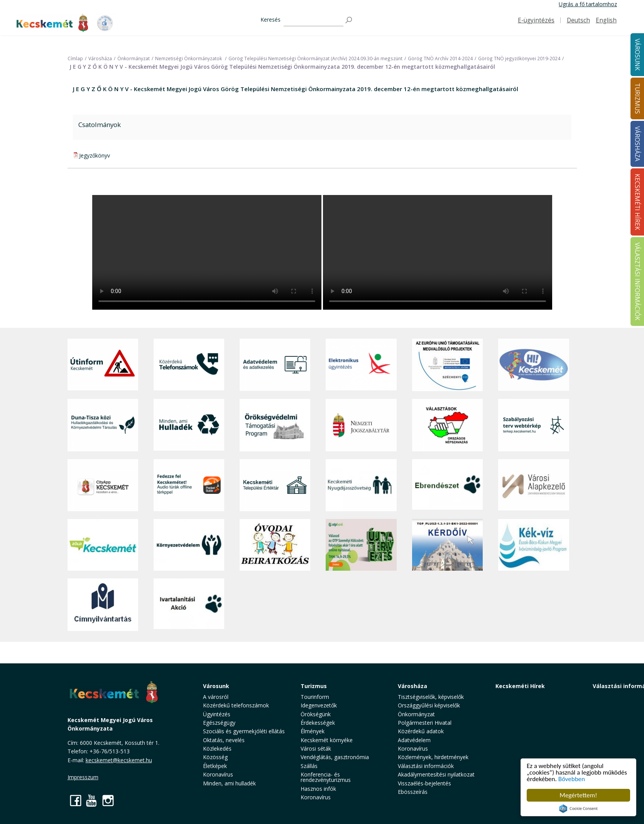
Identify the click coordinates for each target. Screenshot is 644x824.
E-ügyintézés (536, 20)
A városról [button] (216, 697)
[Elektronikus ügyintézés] (361, 365)
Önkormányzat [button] (416, 714)
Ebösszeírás (413, 792)
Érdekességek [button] (318, 723)
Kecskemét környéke (327, 740)
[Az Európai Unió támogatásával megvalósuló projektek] (447, 365)
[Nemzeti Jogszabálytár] (361, 425)
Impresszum (83, 777)
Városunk (216, 686)
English (606, 20)
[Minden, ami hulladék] (189, 425)
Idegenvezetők (319, 705)
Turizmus (314, 686)
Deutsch (578, 20)
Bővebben (572, 779)
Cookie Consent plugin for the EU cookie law (578, 809)
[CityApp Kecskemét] (103, 485)
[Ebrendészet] (447, 485)
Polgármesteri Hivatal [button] (425, 723)
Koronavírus (218, 774)
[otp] (361, 545)
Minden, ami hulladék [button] (229, 783)
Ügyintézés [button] (217, 714)
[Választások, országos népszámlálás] (447, 425)
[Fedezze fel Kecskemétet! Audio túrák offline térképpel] (189, 485)
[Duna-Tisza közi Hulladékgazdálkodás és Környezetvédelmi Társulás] (103, 425)
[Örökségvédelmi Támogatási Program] (275, 425)
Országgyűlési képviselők (429, 705)
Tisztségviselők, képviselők (431, 697)
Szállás (309, 766)
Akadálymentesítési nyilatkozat (436, 774)
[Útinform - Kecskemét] (103, 365)
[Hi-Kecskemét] (533, 365)
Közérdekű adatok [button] (421, 731)
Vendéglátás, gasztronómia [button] (335, 757)
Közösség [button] (215, 757)
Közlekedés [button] (217, 749)
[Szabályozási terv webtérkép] (533, 425)
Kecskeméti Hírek (520, 686)
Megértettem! (578, 795)
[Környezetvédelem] (189, 545)
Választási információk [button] (426, 766)
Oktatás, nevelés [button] (224, 740)
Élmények (313, 731)
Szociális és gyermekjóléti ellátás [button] (244, 731)
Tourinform (315, 697)
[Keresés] (314, 20)
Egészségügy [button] (219, 723)
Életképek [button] (215, 766)
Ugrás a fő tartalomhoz (588, 4)
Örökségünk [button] (316, 714)
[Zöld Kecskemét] (103, 545)
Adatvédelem (414, 740)
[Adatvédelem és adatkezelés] (275, 365)
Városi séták (316, 749)
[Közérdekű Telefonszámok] (189, 365)
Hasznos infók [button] (318, 789)
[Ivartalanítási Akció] (189, 605)
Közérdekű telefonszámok (236, 705)
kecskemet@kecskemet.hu (119, 760)
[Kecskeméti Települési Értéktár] (275, 485)
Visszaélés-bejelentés (424, 783)
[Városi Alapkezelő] (533, 485)
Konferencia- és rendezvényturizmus (326, 777)
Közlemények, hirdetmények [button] (433, 757)
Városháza (412, 686)
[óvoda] (275, 545)
